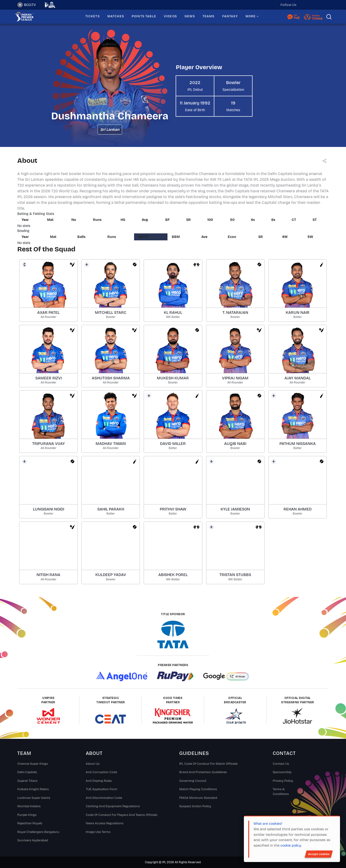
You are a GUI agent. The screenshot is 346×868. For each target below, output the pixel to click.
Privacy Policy (283, 781)
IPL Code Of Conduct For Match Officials (208, 764)
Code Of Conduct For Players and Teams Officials (122, 815)
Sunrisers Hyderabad (33, 840)
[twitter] (305, 5)
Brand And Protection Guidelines (203, 772)
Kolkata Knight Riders (33, 789)
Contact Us (281, 764)
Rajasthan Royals (30, 823)
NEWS (190, 16)
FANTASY (230, 16)
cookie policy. (291, 846)
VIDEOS (170, 16)
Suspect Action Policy (195, 806)
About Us (93, 764)
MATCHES (116, 16)
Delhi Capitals (27, 772)
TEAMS (209, 16)
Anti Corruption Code (101, 772)
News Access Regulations (105, 823)
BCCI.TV (27, 5)
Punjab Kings (27, 815)
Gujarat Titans (27, 781)
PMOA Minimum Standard (198, 798)
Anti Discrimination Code (104, 798)
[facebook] (325, 5)
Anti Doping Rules (99, 781)
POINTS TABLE (144, 16)
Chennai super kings (33, 764)
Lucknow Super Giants (34, 798)
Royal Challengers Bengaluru (38, 832)
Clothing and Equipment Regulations (113, 806)
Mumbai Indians (29, 806)
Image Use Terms (98, 832)
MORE (251, 16)
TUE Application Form (102, 789)
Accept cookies (319, 854)
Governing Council (193, 781)
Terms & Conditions (281, 792)
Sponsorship (282, 772)
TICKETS (93, 16)
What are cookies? (268, 824)
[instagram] (315, 5)
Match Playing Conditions (198, 789)
